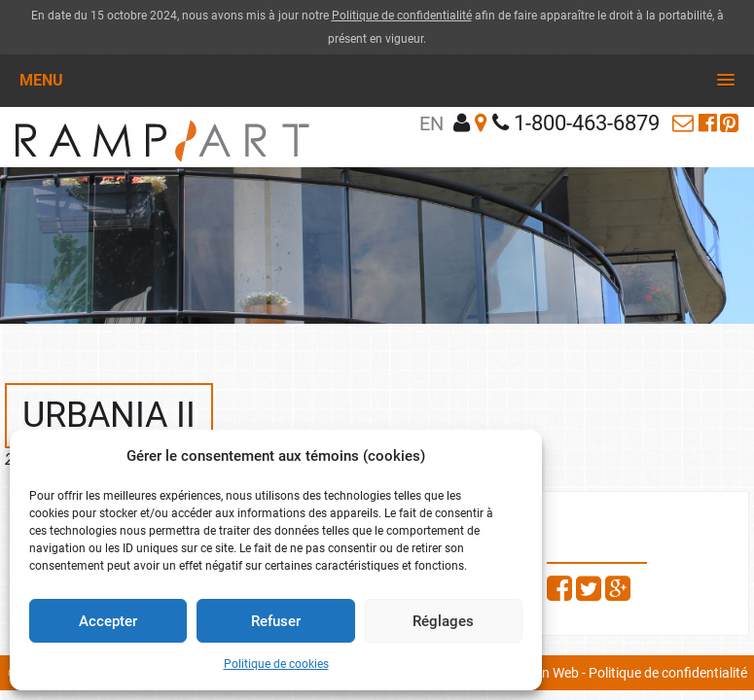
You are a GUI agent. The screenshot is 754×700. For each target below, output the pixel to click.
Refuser (276, 621)
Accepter (108, 621)
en (431, 123)
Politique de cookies (276, 664)
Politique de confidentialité (402, 16)
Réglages (443, 621)
